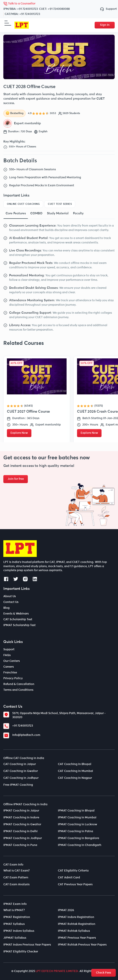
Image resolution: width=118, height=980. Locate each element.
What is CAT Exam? (16, 871)
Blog (6, 608)
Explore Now (19, 433)
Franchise (10, 673)
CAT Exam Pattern (16, 878)
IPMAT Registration (17, 917)
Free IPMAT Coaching (18, 785)
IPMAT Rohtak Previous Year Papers (82, 945)
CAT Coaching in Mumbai (75, 771)
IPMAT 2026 (66, 910)
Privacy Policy (13, 678)
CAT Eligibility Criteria (73, 871)
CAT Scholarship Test (18, 620)
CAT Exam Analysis (16, 885)
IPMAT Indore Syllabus (19, 931)
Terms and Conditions (18, 690)
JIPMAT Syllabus (15, 938)
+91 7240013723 (27, 9)
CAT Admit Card (69, 878)
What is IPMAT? (14, 910)
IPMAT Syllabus (14, 924)
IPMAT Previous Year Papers (77, 938)
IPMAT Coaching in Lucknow (77, 824)
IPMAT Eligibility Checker (21, 952)
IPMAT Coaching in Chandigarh (80, 845)
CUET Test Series (60, 204)
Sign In (105, 25)
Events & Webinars (16, 614)
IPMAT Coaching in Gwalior (22, 824)
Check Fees (104, 973)
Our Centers (12, 661)
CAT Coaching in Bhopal (75, 764)
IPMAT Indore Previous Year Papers (27, 945)
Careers (9, 667)
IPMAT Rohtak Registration (77, 924)
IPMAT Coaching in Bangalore (78, 838)
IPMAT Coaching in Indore (21, 818)
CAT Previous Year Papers (75, 885)
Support (107, 9)
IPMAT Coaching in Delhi (20, 831)
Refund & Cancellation (19, 684)
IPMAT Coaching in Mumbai (77, 818)
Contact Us (11, 602)
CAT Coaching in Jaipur (20, 764)
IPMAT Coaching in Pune (20, 845)
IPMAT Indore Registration (76, 917)
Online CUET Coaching (23, 204)
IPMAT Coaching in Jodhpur (23, 838)
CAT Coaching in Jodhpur (21, 778)
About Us (10, 596)
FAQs (7, 655)
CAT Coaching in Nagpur (75, 778)
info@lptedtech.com (26, 735)
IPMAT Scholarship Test (19, 625)
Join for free (16, 479)
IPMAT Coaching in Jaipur (21, 811)
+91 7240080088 (59, 9)
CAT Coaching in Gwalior (21, 771)
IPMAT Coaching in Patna (75, 831)
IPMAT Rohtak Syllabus (74, 931)
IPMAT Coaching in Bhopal (76, 811)
